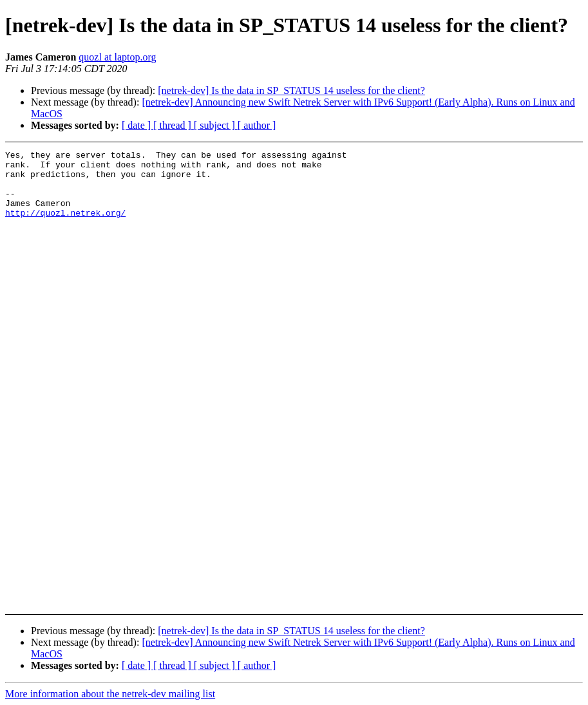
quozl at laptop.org (117, 57)
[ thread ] (174, 125)
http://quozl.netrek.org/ (65, 226)
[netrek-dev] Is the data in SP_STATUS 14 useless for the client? (291, 90)
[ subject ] (216, 125)
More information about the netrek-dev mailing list (110, 694)
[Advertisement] (536, 183)
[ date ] (138, 125)
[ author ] (257, 125)
